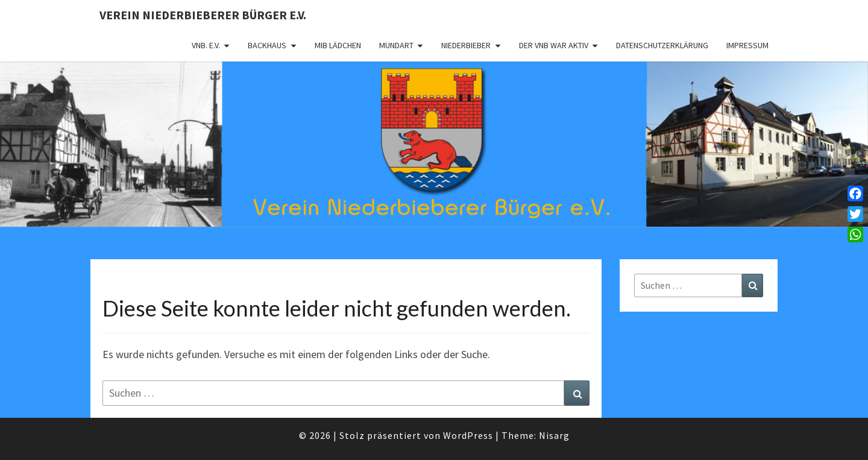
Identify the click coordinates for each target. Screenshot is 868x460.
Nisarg (554, 435)
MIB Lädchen (338, 45)
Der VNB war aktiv (554, 45)
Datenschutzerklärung (662, 45)
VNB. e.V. (206, 45)
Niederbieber (466, 45)
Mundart (396, 45)
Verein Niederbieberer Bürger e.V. (203, 15)
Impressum (747, 45)
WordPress (468, 435)
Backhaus (267, 45)
